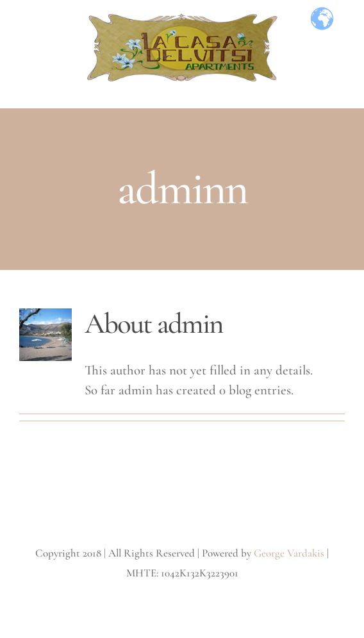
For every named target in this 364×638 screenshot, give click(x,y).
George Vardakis (289, 553)
